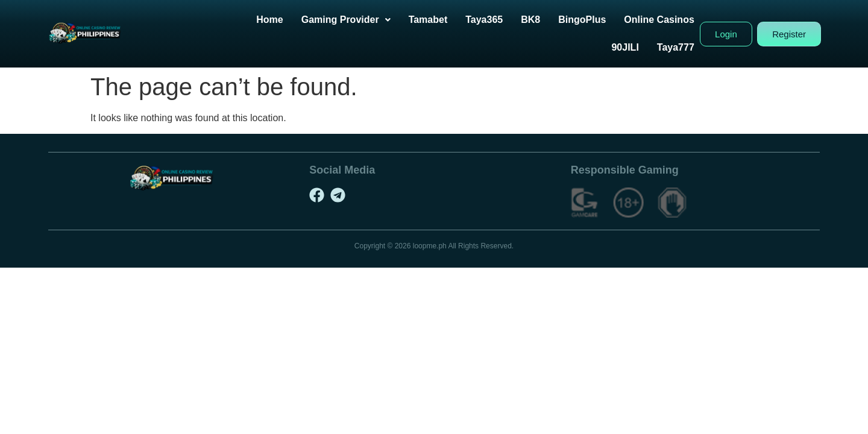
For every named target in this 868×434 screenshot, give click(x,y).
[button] (346, 20)
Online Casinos (659, 20)
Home (269, 20)
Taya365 (484, 20)
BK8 (530, 20)
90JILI (625, 47)
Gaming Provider (346, 20)
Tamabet (428, 20)
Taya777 (676, 47)
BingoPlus (582, 20)
